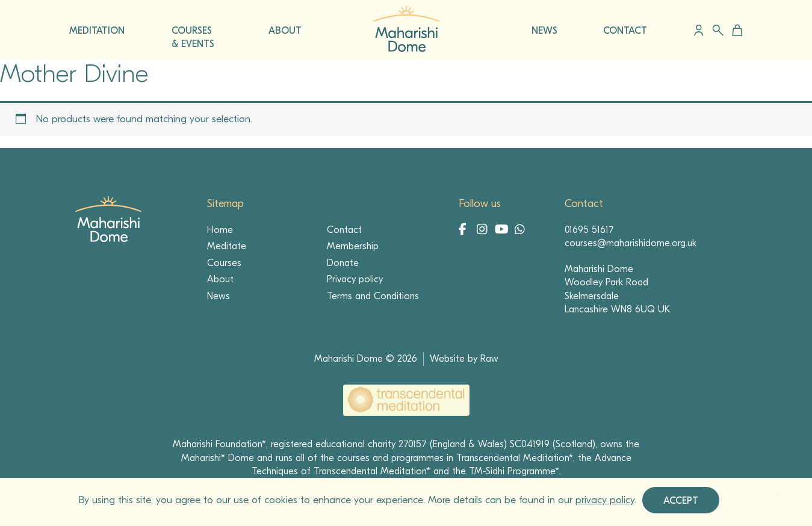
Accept (681, 501)
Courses (224, 263)
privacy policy (605, 500)
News (218, 296)
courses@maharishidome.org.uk (631, 243)
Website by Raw (464, 359)
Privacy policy (355, 279)
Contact (344, 230)
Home (220, 230)
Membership (353, 246)
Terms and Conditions (373, 296)
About (220, 279)
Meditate (227, 246)
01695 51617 (589, 230)
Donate (343, 263)
